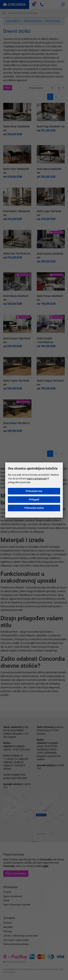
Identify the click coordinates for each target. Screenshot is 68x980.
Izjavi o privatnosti (37, 479)
